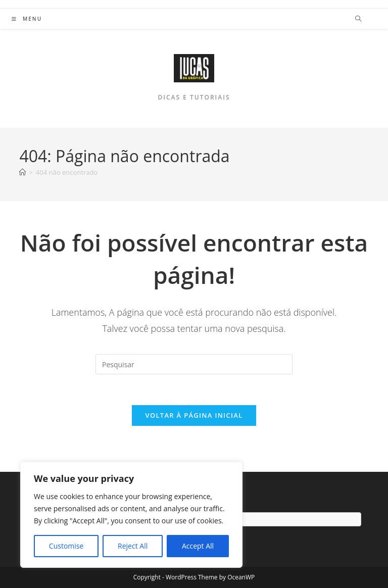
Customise (66, 546)
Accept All (198, 546)
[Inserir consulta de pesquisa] (194, 364)
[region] (131, 515)
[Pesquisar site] (358, 19)
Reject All (133, 546)
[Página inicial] (22, 172)
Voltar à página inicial (194, 415)
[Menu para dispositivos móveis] (27, 19)
